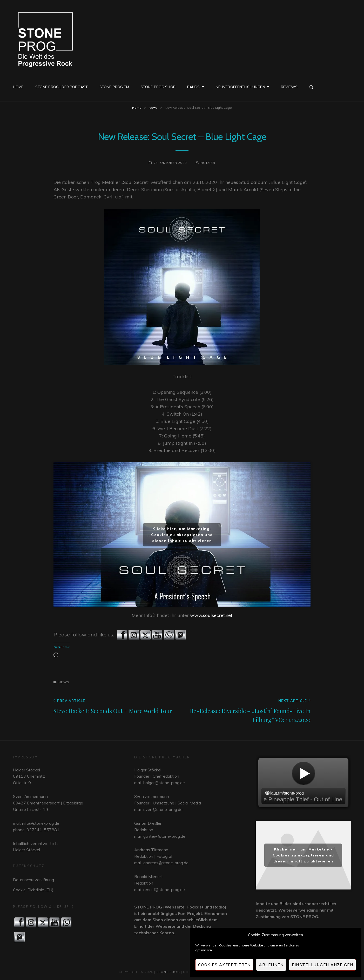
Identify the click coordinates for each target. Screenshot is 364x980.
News (153, 108)
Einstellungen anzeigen (322, 965)
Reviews (289, 87)
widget (303, 783)
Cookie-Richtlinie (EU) (33, 890)
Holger (208, 163)
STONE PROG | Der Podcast (62, 87)
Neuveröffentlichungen (240, 87)
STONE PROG (168, 972)
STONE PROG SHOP (158, 87)
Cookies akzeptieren (224, 965)
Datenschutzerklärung (33, 880)
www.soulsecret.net (211, 615)
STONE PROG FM (114, 87)
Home (18, 87)
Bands (194, 87)
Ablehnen (271, 965)
